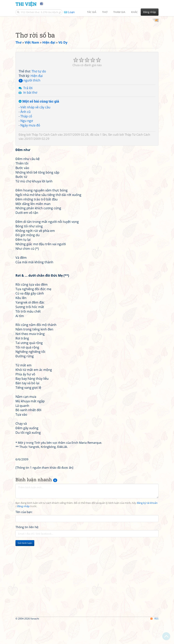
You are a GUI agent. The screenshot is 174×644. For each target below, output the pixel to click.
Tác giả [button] (92, 12)
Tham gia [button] (119, 12)
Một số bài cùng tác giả (39, 208)
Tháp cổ (26, 222)
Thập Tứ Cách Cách (44, 241)
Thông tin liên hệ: (27, 633)
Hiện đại (37, 182)
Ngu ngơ (27, 227)
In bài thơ (30, 199)
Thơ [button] (105, 12)
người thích (29, 187)
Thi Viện (26, 4)
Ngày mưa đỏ (30, 231)
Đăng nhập (150, 12)
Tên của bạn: (24, 618)
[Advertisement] (87, 46)
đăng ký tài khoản (147, 609)
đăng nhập (23, 613)
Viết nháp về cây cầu (35, 214)
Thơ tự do (39, 178)
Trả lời (28, 194)
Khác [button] (134, 12)
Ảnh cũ (25, 218)
